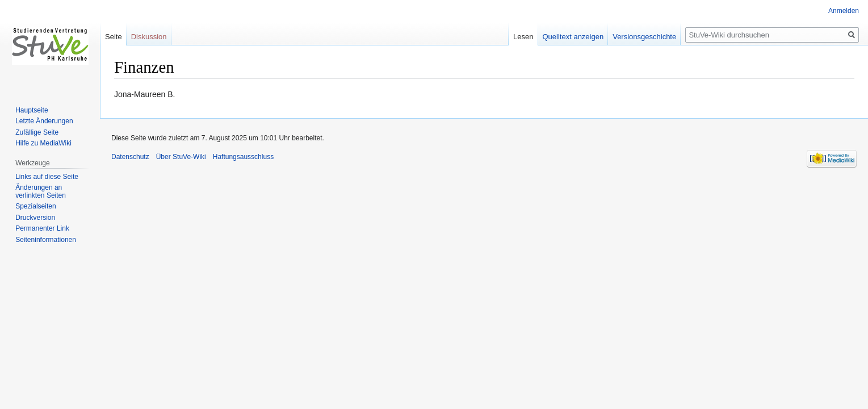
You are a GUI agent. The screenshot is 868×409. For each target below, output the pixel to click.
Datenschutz (130, 157)
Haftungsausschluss (243, 157)
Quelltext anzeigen (573, 37)
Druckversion (35, 218)
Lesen (523, 37)
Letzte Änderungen (44, 121)
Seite (114, 37)
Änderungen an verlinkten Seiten (41, 191)
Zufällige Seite (37, 132)
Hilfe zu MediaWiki (43, 143)
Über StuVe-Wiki (181, 157)
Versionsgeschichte (644, 37)
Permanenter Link (42, 228)
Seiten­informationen (46, 240)
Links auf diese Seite (47, 177)
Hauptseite (32, 110)
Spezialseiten (35, 206)
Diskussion (149, 37)
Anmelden (844, 11)
